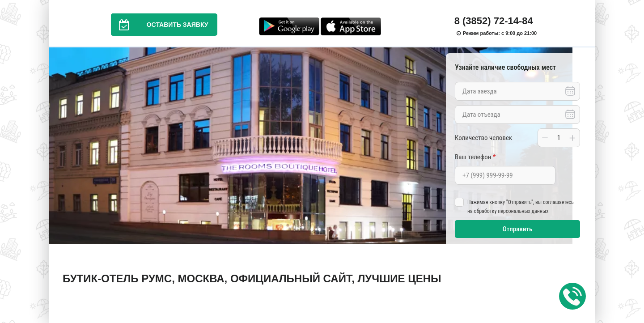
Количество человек (483, 138)
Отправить (518, 229)
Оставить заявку (160, 25)
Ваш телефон (475, 157)
